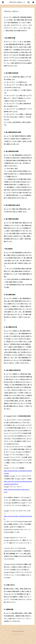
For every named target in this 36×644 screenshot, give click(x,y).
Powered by (18, 634)
